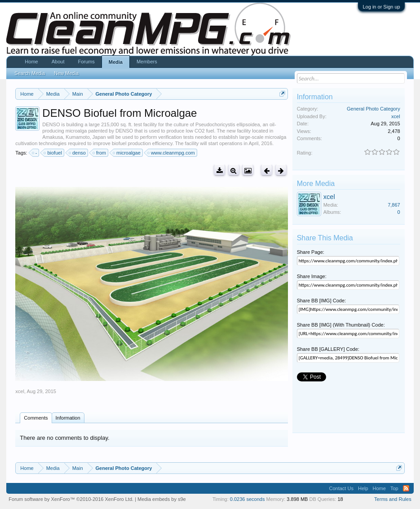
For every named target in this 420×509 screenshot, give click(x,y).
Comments (36, 418)
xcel (20, 391)
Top (394, 488)
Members (147, 62)
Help (363, 488)
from (100, 153)
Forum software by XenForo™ (71, 499)
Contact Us (341, 488)
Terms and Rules (393, 499)
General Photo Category (374, 109)
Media (116, 62)
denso (78, 153)
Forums (86, 62)
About (58, 62)
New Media (66, 73)
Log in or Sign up (381, 7)
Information (68, 418)
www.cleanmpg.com (172, 153)
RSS (406, 488)
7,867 (394, 205)
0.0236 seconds (248, 499)
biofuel (53, 153)
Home (31, 62)
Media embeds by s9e (162, 499)
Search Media (30, 73)
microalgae (127, 153)
